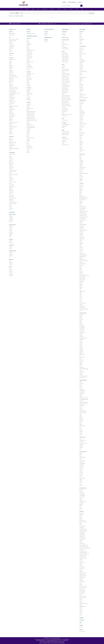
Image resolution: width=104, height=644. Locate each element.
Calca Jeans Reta (82, 528)
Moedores (13, 112)
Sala (62, 143)
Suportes (12, 131)
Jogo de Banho (64, 53)
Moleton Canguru (82, 595)
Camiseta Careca (82, 550)
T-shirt (80, 297)
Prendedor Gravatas (83, 603)
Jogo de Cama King (65, 96)
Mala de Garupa (31, 62)
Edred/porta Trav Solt (66, 85)
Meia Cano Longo (82, 587)
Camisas (80, 118)
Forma (12, 104)
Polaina (80, 284)
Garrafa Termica (14, 181)
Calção (80, 394)
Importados (64, 32)
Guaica (29, 139)
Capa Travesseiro (65, 70)
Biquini (80, 190)
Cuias (29, 95)
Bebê (63, 67)
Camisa (38, 9)
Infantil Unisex (82, 436)
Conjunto (12, 42)
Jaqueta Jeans (81, 253)
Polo (79, 140)
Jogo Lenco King (65, 101)
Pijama (80, 138)
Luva (80, 170)
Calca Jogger (81, 326)
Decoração (13, 136)
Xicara (12, 209)
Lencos (29, 60)
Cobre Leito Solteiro (65, 80)
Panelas (12, 120)
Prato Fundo (13, 194)
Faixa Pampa (30, 57)
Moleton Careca (82, 597)
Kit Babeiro (81, 169)
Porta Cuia (30, 65)
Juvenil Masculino (82, 487)
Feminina (29, 32)
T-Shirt (80, 613)
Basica (80, 187)
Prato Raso (13, 196)
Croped (80, 473)
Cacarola (12, 84)
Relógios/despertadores (15, 148)
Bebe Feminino (82, 46)
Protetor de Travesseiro (66, 114)
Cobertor (63, 72)
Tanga (80, 298)
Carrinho (64, 2)
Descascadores (14, 90)
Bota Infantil (30, 78)
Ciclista (80, 240)
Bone (80, 35)
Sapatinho (81, 90)
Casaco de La (81, 237)
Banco (29, 41)
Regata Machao (82, 606)
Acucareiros (13, 158)
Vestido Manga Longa (83, 309)
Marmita (46, 35)
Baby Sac (63, 66)
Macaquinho (81, 357)
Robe (80, 288)
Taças (12, 205)
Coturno (12, 227)
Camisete (29, 129)
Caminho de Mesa (65, 131)
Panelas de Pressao (14, 122)
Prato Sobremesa (14, 197)
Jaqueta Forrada (82, 575)
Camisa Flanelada (82, 224)
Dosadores (13, 46)
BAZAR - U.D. (27, 9)
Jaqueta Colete (82, 574)
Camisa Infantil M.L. (31, 126)
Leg (79, 355)
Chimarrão (18, 16)
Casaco (80, 68)
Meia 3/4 (80, 271)
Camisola (80, 233)
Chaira (12, 61)
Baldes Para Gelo (14, 40)
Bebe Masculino (31, 108)
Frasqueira (81, 619)
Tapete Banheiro (65, 144)
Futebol (80, 180)
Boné (80, 107)
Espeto (12, 62)
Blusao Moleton (82, 54)
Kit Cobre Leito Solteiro (66, 105)
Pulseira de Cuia (31, 68)
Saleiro (12, 129)
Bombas (23, 16)
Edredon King (64, 91)
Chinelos (12, 240)
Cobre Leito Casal (65, 77)
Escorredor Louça (14, 91)
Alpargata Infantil (31, 73)
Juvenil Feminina (82, 451)
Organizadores (13, 115)
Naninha (80, 86)
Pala (28, 143)
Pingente (29, 98)
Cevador (29, 92)
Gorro (80, 73)
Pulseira (80, 43)
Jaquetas (80, 257)
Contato (80, 2)
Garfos (12, 180)
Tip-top (29, 150)
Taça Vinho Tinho (14, 203)
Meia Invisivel (81, 477)
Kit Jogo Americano (65, 133)
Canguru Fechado (82, 557)
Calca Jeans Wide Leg (83, 217)
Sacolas (80, 629)
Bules (12, 82)
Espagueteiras (13, 94)
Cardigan (80, 161)
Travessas (13, 208)
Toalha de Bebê (65, 57)
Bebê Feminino (14, 214)
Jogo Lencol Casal (65, 102)
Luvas (80, 42)
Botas (12, 260)
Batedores (13, 81)
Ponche (80, 285)
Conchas (12, 168)
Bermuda (80, 103)
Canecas (12, 164)
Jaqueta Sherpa (82, 167)
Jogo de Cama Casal (66, 95)
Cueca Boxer (81, 126)
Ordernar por (14, 13)
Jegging (80, 352)
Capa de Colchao (65, 69)
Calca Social (81, 115)
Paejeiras (12, 117)
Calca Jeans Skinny (82, 214)
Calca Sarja (81, 113)
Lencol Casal (64, 108)
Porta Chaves (13, 144)
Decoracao (30, 54)
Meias (80, 594)
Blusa (80, 51)
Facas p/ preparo (14, 101)
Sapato (12, 234)
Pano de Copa (64, 120)
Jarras (12, 183)
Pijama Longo (81, 425)
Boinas (29, 110)
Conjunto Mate (30, 94)
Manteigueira (13, 186)
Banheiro (12, 32)
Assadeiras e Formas (15, 77)
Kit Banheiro (64, 141)
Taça (11, 49)
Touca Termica (82, 303)
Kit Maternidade (82, 77)
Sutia (80, 295)
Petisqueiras (13, 192)
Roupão (80, 364)
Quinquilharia (13, 152)
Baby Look (81, 186)
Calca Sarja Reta (82, 537)
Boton (29, 47)
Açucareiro (13, 74)
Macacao (80, 80)
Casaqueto (81, 238)
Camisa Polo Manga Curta (84, 547)
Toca (80, 614)
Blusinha (80, 202)
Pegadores (13, 66)
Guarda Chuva (13, 154)
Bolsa (63, 41)
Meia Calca (81, 84)
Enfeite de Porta (65, 44)
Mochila (80, 624)
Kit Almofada (64, 125)
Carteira (80, 559)
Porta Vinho (13, 48)
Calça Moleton (81, 61)
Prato (12, 193)
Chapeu (29, 49)
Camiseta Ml (81, 405)
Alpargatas (30, 75)
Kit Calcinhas (81, 354)
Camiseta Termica (82, 338)
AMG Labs (55, 643)
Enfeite (12, 141)
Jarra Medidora (13, 109)
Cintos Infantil (30, 53)
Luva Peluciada (82, 263)
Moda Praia (81, 281)
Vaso (11, 149)
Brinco (80, 36)
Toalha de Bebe (82, 94)
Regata (80, 141)
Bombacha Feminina (32, 112)
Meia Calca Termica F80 (83, 275)
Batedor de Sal (13, 59)
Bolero (80, 56)
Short (80, 91)
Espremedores (13, 97)
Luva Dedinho (81, 581)
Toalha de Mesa (65, 134)
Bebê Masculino (14, 224)
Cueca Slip (81, 568)
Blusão (80, 52)
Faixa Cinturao (30, 56)
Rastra (29, 69)
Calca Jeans (81, 59)
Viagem (82, 9)
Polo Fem (29, 145)
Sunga (80, 148)
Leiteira (12, 110)
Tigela (12, 206)
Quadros (12, 147)
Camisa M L (81, 227)
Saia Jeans (81, 367)
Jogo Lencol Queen (65, 104)
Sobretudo (81, 371)
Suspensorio (81, 150)
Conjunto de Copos (14, 170)
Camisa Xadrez (82, 440)
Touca (80, 301)
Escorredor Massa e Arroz (16, 93)
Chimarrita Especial (31, 50)
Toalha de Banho (65, 49)
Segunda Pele (81, 291)
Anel (28, 40)
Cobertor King (64, 76)
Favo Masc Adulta (31, 137)
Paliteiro (12, 189)
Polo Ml (80, 601)
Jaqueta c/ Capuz (82, 572)
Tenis (12, 221)
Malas (80, 622)
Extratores (13, 100)
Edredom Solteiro (65, 86)
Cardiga (80, 67)
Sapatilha (12, 220)
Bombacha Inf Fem (31, 114)
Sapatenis (12, 233)
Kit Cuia (29, 96)
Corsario (80, 249)
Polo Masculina (31, 147)
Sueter (80, 147)
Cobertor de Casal (65, 73)
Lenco (29, 142)
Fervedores (13, 103)
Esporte (80, 179)
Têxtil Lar (71, 9)
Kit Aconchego (81, 132)
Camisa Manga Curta (83, 397)
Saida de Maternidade (83, 368)
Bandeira (29, 43)
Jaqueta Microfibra (82, 255)
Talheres (12, 133)
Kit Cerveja (13, 184)
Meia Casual (81, 588)
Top (79, 300)
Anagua (29, 105)
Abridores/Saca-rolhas (15, 39)
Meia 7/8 (80, 272)
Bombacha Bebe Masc (32, 111)
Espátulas (12, 96)
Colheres (12, 165)
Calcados (29, 72)
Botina (29, 81)
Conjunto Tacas (14, 171)
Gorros (80, 41)
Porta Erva (30, 99)
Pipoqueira (13, 123)
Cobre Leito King (65, 79)
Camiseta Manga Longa (83, 553)
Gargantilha (81, 39)
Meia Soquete (81, 278)
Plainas (12, 125)
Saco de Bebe (64, 47)
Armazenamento (14, 75)
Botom (29, 121)
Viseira (80, 310)
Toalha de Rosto (65, 59)
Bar (11, 37)
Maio (80, 81)
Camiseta (80, 65)
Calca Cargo (81, 460)
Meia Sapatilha (82, 276)
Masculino (13, 259)
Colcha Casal (64, 83)
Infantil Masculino (14, 250)
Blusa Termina (81, 199)
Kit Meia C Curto (82, 259)
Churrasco (13, 57)
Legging (80, 78)
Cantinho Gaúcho (45, 9)
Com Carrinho (81, 630)
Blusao (80, 201)
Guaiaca (29, 59)
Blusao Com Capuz (82, 521)
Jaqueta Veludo (82, 256)
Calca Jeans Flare (82, 212)
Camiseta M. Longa (82, 403)
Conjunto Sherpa (82, 412)
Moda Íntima (81, 279)
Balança (12, 78)
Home (21, 9)
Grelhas (12, 65)
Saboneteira (13, 35)
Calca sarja (81, 536)
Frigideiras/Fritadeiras (15, 106)
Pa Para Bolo (13, 116)
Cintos (29, 133)
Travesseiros (64, 115)
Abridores (12, 72)
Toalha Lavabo (65, 62)
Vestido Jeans (81, 377)
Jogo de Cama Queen (66, 98)
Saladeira (12, 199)
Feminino (12, 238)
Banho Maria (13, 79)
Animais (12, 138)
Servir (12, 156)
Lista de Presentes (72, 2)
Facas (12, 64)
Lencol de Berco (65, 110)
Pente (29, 63)
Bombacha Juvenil (31, 117)
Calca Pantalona (82, 219)
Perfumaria (65, 9)
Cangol (29, 130)
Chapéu (29, 131)
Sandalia (12, 217)
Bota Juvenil (30, 79)
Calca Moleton (81, 112)
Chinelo (12, 216)
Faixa (29, 136)
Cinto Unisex (30, 51)
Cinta (80, 244)
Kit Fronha (64, 107)
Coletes (29, 134)
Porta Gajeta (30, 66)
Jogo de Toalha (65, 54)
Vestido (29, 152)
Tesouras (46, 41)
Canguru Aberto (82, 556)
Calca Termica (81, 332)
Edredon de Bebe (65, 89)
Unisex (12, 266)
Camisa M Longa (82, 501)
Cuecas (80, 569)
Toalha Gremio (65, 60)
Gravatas (80, 571)
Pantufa (12, 229)
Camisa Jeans (81, 225)
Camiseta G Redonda (83, 402)
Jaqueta (29, 140)
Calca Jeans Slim (82, 215)
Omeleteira (13, 113)
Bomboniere (13, 162)
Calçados (33, 9)
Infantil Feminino (82, 313)
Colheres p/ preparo (15, 87)
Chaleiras (12, 85)
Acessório (30, 38)
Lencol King (64, 111)
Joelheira (80, 579)
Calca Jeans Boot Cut (83, 211)
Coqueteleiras (13, 45)
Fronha (63, 94)
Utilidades (12, 51)
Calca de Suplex (82, 208)
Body (80, 55)
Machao (80, 135)
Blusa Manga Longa (83, 198)
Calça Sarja (81, 329)
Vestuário (77, 9)
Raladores (13, 128)
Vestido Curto (81, 306)
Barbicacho (30, 44)
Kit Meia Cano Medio (83, 260)
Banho (63, 51)
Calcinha (80, 62)
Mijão (80, 175)
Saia (28, 149)
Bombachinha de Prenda (32, 120)
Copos (12, 43)
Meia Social (81, 593)
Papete (12, 230)
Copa (63, 118)
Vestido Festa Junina (83, 376)
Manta (63, 46)
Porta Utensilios (14, 33)
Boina (29, 46)
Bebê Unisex (81, 154)
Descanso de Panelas (15, 174)
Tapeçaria (64, 137)
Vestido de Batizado (83, 97)
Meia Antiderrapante (83, 173)
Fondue (12, 177)
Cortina (63, 43)
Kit (79, 75)
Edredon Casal (65, 88)
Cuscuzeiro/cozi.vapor (15, 88)
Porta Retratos (13, 145)
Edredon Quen (65, 92)
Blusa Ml (80, 319)
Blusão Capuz (81, 520)
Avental (29, 107)
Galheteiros (13, 178)
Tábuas (12, 68)
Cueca (80, 125)
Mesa (63, 129)
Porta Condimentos (14, 126)
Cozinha (12, 70)
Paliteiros (12, 119)
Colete (80, 246)
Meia (80, 83)
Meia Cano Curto (82, 585)
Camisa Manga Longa (32, 33)
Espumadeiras (13, 98)
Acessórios (30, 89)
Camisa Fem (30, 124)
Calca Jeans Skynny (83, 530)
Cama (63, 64)
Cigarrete (80, 243)
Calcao (80, 498)
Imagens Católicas (14, 142)
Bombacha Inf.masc (31, 115)
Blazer (80, 192)
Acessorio (81, 184)
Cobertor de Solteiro (66, 75)
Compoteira (13, 167)
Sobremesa (13, 200)
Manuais (46, 40)
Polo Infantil (30, 146)
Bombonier (13, 139)
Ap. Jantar (12, 159)
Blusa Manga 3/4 (82, 196)
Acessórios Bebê (65, 40)
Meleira (12, 187)
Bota (11, 268)
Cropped (80, 250)
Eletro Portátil (52, 9)
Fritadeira (12, 107)
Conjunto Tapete (65, 138)
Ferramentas (59, 9)
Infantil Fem (13, 244)
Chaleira (46, 33)
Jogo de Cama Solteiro (66, 99)
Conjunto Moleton (82, 71)
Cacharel (80, 160)
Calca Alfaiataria (82, 206)
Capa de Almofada (65, 124)
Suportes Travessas (14, 202)
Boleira (12, 161)
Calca (80, 58)
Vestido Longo (81, 307)
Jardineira (81, 351)
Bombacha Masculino (32, 118)
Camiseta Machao (82, 230)
